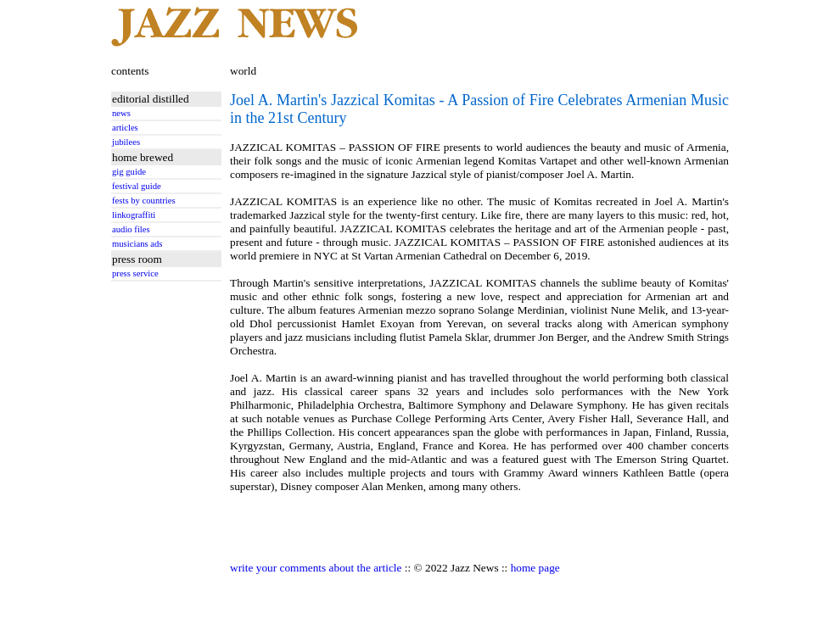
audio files (131, 229)
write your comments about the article (316, 568)
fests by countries (144, 201)
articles (125, 128)
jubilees (126, 142)
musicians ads (137, 244)
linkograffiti (134, 215)
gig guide (129, 172)
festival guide (137, 186)
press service (135, 273)
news (121, 113)
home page (535, 568)
